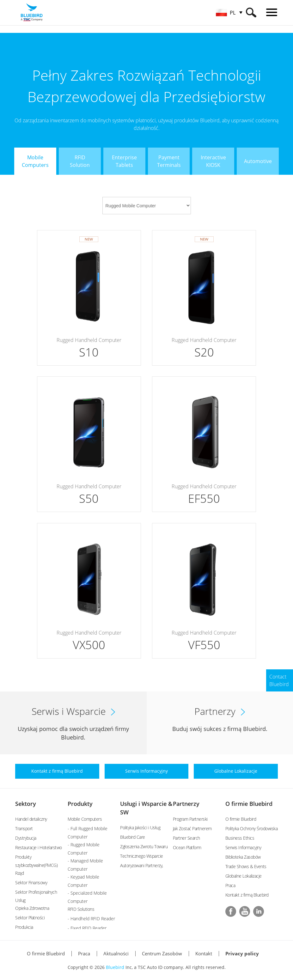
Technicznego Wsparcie (142, 856)
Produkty (80, 804)
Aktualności (116, 953)
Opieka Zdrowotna (32, 908)
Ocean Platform (187, 847)
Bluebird (115, 967)
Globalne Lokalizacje (244, 876)
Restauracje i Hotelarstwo (39, 847)
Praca (230, 885)
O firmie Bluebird (249, 804)
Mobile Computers (85, 819)
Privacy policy (242, 953)
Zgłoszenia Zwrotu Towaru (144, 846)
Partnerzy (186, 804)
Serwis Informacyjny (243, 847)
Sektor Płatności (30, 918)
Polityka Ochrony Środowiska (252, 828)
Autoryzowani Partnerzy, (142, 865)
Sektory (26, 804)
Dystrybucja (26, 838)
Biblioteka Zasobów (243, 857)
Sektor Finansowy (31, 883)
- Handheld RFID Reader (91, 919)
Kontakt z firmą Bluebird (247, 895)
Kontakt (204, 953)
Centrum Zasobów (162, 953)
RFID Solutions (81, 909)
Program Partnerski (190, 819)
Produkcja (24, 927)
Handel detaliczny (31, 819)
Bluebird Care (133, 837)
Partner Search (186, 838)
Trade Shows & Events (246, 866)
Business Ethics (240, 838)
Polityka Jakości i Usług (140, 828)
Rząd (19, 873)
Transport (24, 828)
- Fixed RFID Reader (87, 928)
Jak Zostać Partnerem (192, 828)
